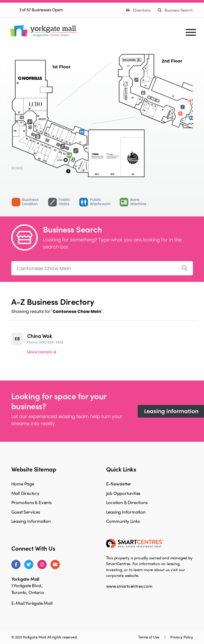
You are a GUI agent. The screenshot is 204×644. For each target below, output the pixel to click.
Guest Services (26, 512)
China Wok (40, 336)
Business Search (175, 10)
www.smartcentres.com (129, 586)
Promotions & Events (31, 502)
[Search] (185, 268)
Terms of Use (149, 637)
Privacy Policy (181, 637)
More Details (42, 352)
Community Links (123, 521)
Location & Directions (127, 502)
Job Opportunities (123, 493)
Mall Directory (25, 493)
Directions (139, 10)
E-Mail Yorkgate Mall (32, 603)
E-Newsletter (119, 484)
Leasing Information (31, 521)
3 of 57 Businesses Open (41, 10)
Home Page (23, 484)
